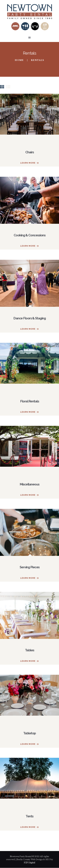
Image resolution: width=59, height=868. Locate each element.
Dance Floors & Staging (29, 318)
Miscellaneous (29, 484)
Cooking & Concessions (30, 235)
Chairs (30, 152)
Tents (29, 816)
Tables (30, 650)
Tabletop (30, 733)
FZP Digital (30, 863)
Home (19, 60)
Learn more (28, 163)
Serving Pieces (30, 567)
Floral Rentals (29, 401)
